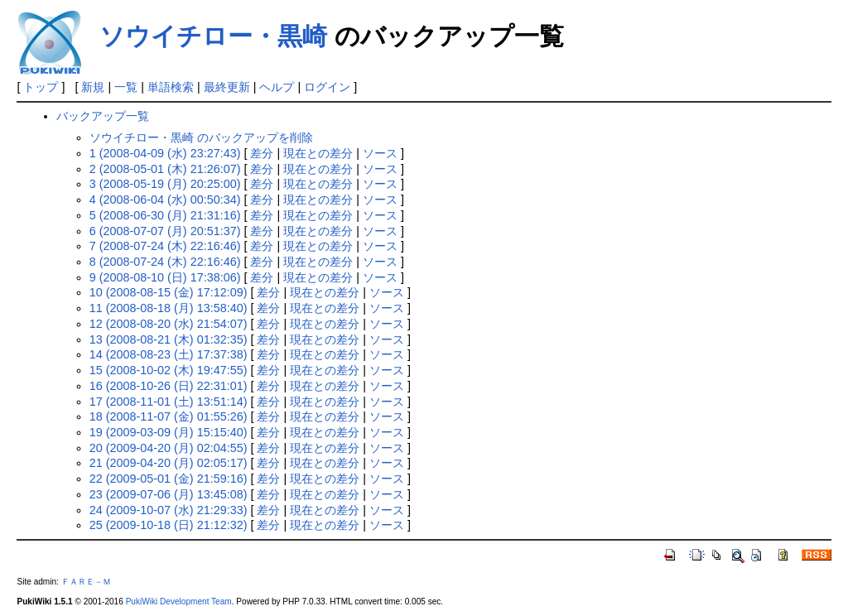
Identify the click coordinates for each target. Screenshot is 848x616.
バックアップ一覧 (103, 116)
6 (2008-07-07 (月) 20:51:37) (165, 231)
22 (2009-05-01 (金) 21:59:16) (169, 479)
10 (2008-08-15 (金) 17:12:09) (169, 292)
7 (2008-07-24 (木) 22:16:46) (165, 246)
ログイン (327, 87)
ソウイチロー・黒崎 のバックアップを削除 (201, 137)
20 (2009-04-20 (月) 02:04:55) (169, 448)
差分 (262, 153)
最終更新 (227, 87)
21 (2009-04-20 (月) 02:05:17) (169, 463)
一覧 (126, 87)
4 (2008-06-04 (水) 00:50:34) (165, 200)
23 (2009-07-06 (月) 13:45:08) (169, 494)
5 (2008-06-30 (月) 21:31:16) (165, 215)
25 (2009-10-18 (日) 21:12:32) (169, 525)
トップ (41, 87)
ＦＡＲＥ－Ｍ (86, 582)
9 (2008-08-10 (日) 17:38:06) (165, 277)
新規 (93, 87)
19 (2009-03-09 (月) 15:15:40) (169, 432)
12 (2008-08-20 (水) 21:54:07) (169, 324)
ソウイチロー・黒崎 (213, 36)
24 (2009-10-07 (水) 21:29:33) (169, 510)
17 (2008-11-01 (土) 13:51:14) (169, 402)
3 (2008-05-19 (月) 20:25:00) (165, 184)
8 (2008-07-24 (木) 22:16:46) (165, 262)
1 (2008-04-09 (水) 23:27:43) (165, 153)
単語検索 (171, 87)
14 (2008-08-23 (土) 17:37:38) (169, 354)
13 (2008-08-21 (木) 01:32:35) (169, 339)
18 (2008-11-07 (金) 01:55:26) (169, 416)
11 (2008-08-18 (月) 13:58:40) (169, 308)
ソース (380, 153)
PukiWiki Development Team (179, 602)
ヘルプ (277, 87)
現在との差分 (318, 153)
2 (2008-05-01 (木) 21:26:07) (165, 169)
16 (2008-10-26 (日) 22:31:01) (169, 386)
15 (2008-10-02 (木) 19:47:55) (169, 370)
